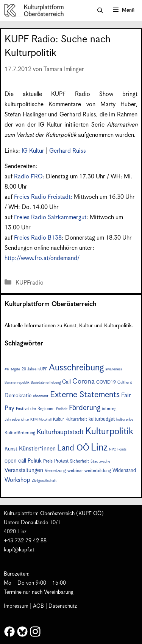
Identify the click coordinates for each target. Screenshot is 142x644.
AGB (38, 606)
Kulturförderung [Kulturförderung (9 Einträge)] (20, 433)
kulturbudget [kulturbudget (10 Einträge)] (102, 419)
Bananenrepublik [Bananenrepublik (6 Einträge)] (17, 383)
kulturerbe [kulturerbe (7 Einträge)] (125, 420)
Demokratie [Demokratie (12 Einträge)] (18, 396)
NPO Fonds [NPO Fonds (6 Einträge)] (118, 450)
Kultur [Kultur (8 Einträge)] (59, 419)
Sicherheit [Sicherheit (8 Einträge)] (80, 461)
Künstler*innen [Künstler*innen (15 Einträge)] (37, 449)
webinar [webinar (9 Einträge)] (75, 471)
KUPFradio (30, 283)
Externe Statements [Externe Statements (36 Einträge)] (85, 395)
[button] (100, 11)
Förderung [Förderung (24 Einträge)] (85, 408)
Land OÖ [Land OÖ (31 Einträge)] (73, 448)
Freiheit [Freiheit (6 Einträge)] (62, 409)
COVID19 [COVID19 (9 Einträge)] (106, 382)
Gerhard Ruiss (68, 151)
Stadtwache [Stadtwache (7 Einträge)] (100, 461)
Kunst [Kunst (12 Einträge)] (11, 449)
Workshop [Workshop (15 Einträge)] (17, 480)
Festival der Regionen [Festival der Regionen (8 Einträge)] (35, 409)
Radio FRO (28, 177)
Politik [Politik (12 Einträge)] (35, 461)
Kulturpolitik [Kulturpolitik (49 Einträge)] (109, 432)
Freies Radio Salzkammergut (50, 218)
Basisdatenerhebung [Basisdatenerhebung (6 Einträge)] (46, 383)
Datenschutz (63, 606)
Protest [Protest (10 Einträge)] (61, 461)
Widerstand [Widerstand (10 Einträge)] (124, 471)
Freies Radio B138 (38, 238)
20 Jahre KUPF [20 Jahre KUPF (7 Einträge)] (34, 369)
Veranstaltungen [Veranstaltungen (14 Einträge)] (24, 470)
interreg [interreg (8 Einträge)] (109, 409)
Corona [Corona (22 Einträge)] (83, 382)
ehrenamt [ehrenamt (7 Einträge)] (41, 396)
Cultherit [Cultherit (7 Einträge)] (125, 382)
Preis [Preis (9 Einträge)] (48, 461)
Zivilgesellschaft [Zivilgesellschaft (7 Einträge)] (44, 481)
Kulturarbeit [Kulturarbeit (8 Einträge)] (76, 419)
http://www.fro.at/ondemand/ (42, 258)
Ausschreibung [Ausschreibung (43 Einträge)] (76, 368)
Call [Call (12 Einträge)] (66, 382)
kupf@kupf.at (19, 550)
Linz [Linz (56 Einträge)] (99, 448)
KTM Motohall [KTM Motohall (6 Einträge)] (41, 420)
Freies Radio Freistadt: (44, 197)
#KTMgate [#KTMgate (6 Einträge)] (12, 369)
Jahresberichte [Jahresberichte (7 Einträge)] (17, 420)
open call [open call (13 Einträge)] (15, 461)
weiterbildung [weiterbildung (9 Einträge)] (98, 471)
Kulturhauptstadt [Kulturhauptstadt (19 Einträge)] (60, 432)
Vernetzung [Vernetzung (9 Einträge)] (55, 471)
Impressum (16, 606)
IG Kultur (33, 151)
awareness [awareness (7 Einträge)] (114, 369)
